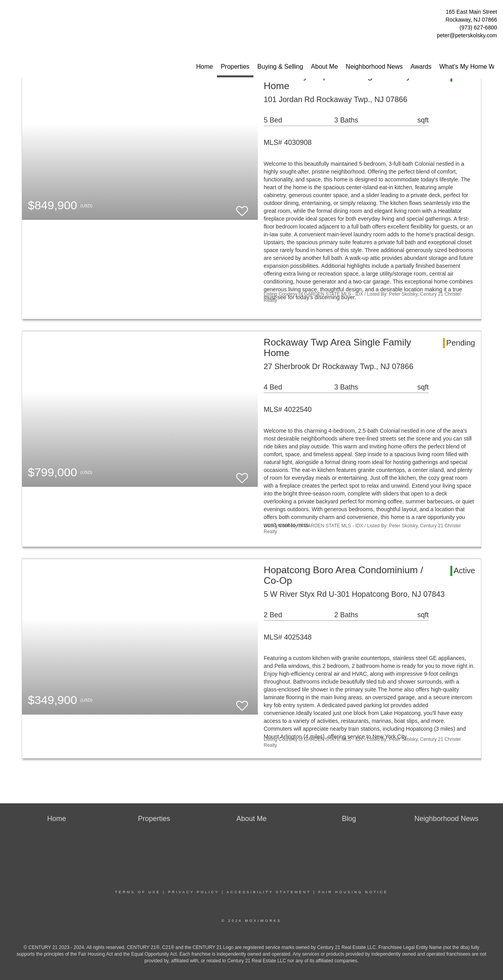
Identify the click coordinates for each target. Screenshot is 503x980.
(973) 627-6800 (478, 27)
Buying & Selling (280, 67)
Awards (421, 67)
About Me (324, 67)
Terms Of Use (138, 892)
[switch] (242, 208)
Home (205, 67)
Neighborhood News (374, 67)
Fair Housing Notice (353, 892)
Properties (235, 67)
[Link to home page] (8, 14)
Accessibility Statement (269, 892)
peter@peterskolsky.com (467, 35)
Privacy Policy (194, 892)
